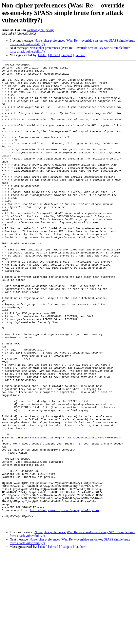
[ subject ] (67, 55)
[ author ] (81, 55)
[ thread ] (54, 55)
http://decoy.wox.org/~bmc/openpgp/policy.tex (65, 600)
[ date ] (43, 55)
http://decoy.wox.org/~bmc (84, 513)
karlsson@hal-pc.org (40, 30)
